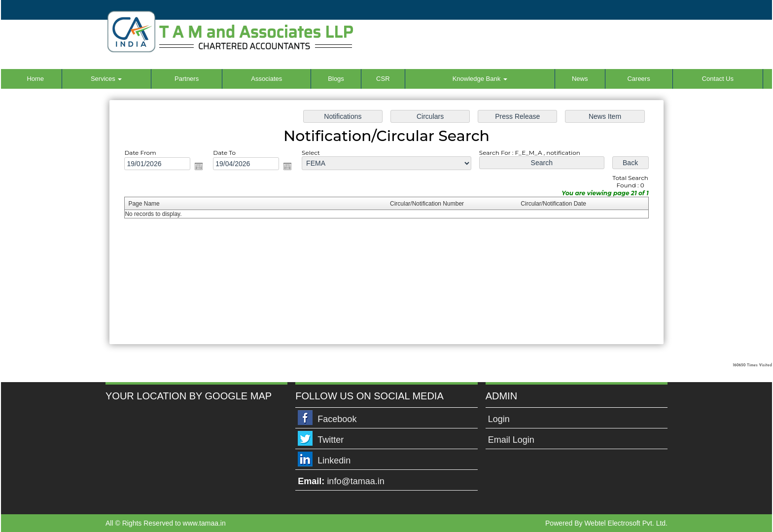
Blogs (336, 79)
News (580, 79)
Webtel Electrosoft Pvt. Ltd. (626, 523)
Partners (187, 79)
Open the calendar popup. (199, 166)
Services (106, 79)
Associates (266, 79)
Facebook (337, 419)
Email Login (511, 440)
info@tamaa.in (355, 481)
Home (35, 79)
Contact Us (718, 79)
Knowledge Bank (480, 79)
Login (499, 419)
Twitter (331, 440)
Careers (638, 79)
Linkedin (334, 461)
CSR (383, 79)
